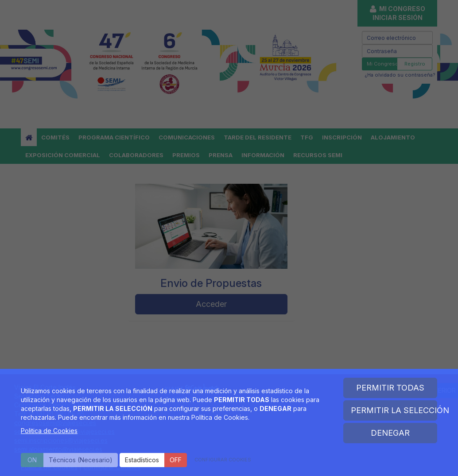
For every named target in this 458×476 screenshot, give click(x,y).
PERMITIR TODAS (390, 388)
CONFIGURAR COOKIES (223, 460)
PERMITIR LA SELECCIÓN (394, 410)
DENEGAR (390, 433)
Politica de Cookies (49, 431)
